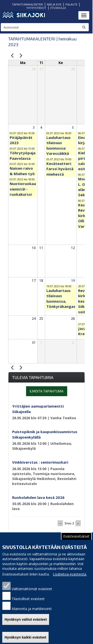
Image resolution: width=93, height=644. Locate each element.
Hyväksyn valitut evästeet (26, 619)
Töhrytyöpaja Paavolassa (23, 155)
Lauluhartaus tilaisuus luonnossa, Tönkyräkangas (61, 298)
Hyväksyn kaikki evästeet (25, 637)
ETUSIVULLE (58, 8)
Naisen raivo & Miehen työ (22, 171)
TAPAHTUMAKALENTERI (27, 4)
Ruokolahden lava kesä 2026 (38, 497)
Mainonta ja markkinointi (32, 609)
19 (73, 280)
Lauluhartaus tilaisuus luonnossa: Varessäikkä (59, 145)
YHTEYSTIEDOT (36, 8)
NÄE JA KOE (54, 4)
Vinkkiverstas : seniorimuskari (40, 462)
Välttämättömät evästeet (32, 589)
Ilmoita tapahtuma (47, 391)
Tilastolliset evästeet (28, 599)
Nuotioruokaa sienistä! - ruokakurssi (23, 189)
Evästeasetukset (76, 536)
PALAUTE (71, 4)
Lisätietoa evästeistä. (70, 574)
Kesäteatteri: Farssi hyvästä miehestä (60, 169)
